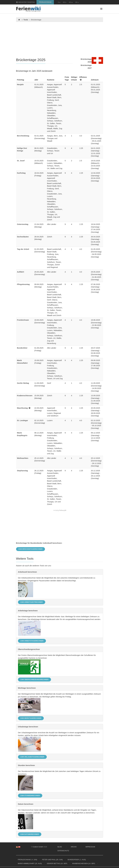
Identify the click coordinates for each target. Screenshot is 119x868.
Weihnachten (23, 458)
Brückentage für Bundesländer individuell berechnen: (39, 543)
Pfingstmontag (23, 284)
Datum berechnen (26, 804)
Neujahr (20, 84)
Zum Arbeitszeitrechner (32, 602)
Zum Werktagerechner (31, 718)
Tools (26, 20)
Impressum (90, 847)
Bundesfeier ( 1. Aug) (77, 860)
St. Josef (21, 161)
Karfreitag (21, 173)
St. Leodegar (23, 420)
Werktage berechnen (27, 688)
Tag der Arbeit (23, 249)
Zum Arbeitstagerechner (32, 641)
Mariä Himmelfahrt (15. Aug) (30, 863)
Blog (60, 847)
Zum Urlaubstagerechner (32, 757)
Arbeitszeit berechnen (27, 572)
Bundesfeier (22, 348)
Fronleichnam (45, 2)
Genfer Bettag (23, 383)
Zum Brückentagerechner (31, 549)
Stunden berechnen (26, 765)
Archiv (74, 847)
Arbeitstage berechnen (28, 611)
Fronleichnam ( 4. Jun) (28, 860)
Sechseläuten (23, 237)
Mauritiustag (22, 408)
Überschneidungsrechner (29, 649)
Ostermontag (23, 224)
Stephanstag (22, 471)
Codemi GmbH (38, 847)
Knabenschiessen (25, 395)
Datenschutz (63, 851)
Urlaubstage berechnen (28, 727)
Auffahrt (21, 272)
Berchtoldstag (23, 136)
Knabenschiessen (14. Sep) (84, 863)
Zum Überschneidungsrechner (34, 680)
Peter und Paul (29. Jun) (52, 860)
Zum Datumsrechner (30, 834)
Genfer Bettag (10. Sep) (57, 863)
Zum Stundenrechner (30, 796)
